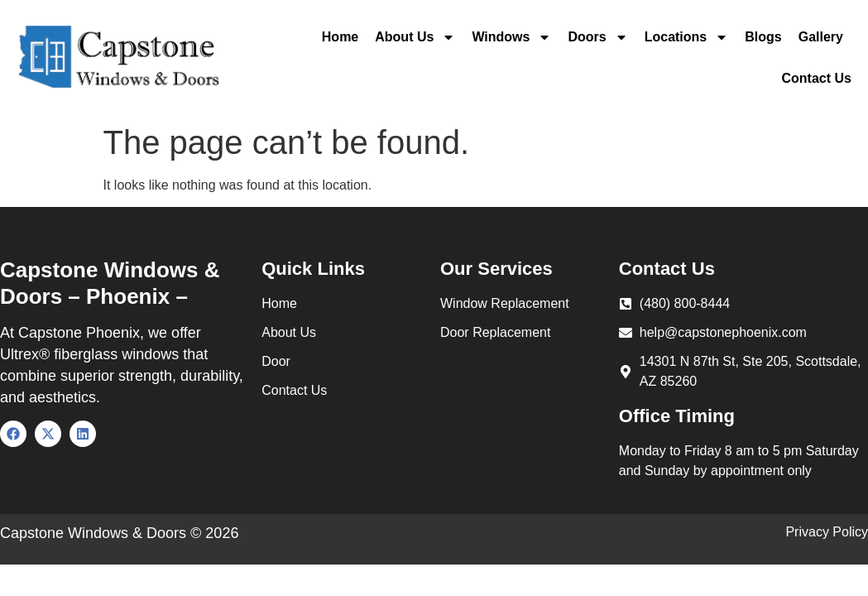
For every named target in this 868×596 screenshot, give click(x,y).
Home (340, 37)
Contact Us (817, 78)
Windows (511, 37)
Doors (597, 37)
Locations (687, 37)
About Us (415, 37)
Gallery (821, 37)
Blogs (763, 37)
